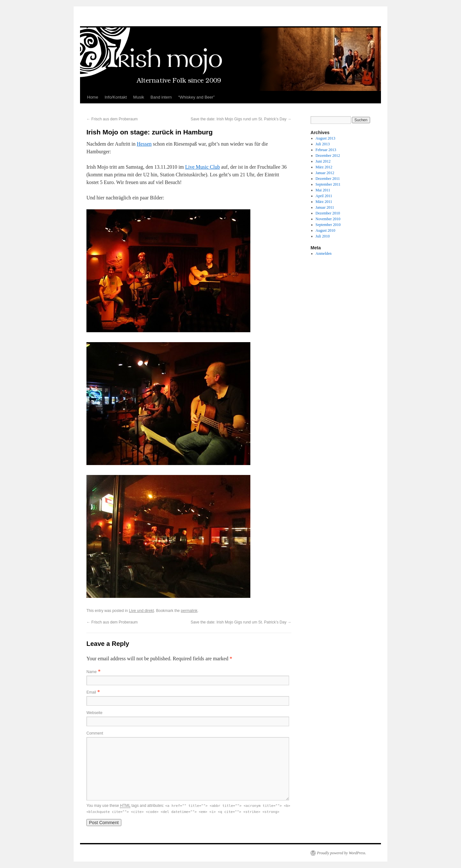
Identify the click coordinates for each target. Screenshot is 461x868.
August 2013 (326, 138)
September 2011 (328, 184)
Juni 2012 (323, 161)
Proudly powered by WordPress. (342, 853)
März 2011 (324, 202)
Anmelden (324, 253)
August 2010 (326, 230)
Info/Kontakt (116, 97)
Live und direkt (142, 611)
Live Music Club (202, 167)
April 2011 (324, 196)
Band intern (161, 97)
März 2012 (324, 167)
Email (91, 692)
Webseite (94, 713)
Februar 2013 (326, 150)
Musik (139, 97)
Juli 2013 (323, 144)
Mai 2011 (323, 190)
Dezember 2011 (328, 179)
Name (92, 672)
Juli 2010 (323, 236)
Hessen (144, 144)
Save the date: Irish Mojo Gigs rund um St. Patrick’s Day (241, 119)
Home (93, 97)
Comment (95, 733)
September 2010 (328, 225)
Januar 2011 (325, 207)
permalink (189, 611)
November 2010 (328, 219)
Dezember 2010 (328, 213)
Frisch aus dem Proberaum (112, 119)
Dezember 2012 (328, 156)
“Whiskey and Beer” (197, 97)
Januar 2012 (325, 173)
